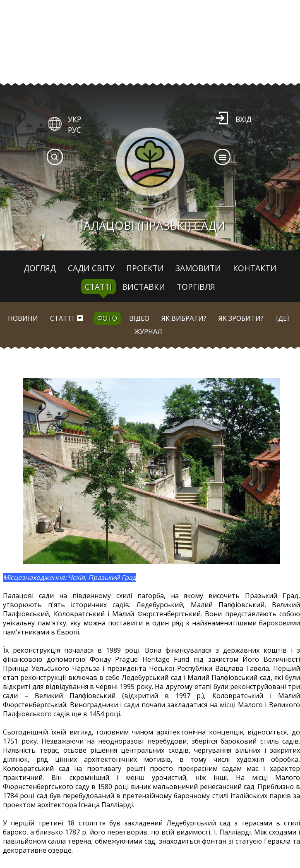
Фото (107, 318)
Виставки (144, 287)
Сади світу (91, 268)
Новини (23, 318)
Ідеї (283, 318)
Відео (139, 318)
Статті (98, 287)
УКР (74, 119)
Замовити (198, 268)
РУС (74, 130)
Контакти (255, 268)
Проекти (145, 268)
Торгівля (196, 287)
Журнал (148, 331)
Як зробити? (241, 318)
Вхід (244, 119)
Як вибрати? (184, 318)
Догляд (40, 268)
